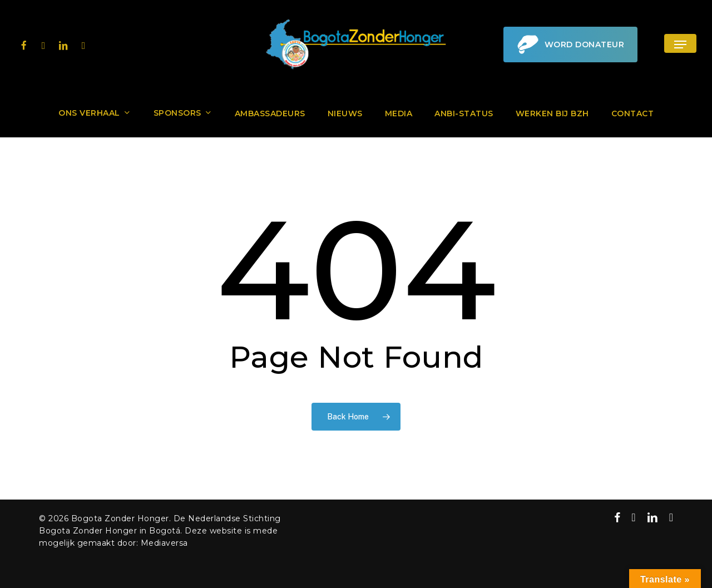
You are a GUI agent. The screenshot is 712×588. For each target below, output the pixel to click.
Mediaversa (164, 543)
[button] (680, 45)
